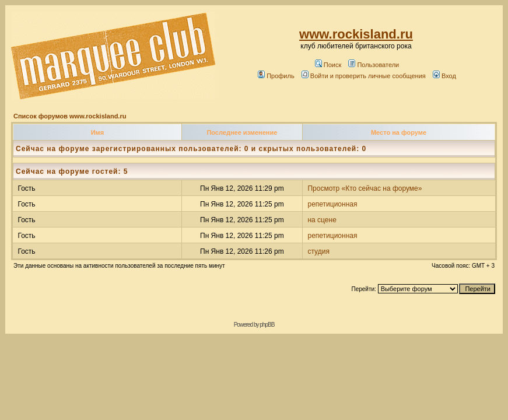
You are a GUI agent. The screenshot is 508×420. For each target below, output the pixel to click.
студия (318, 251)
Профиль (276, 76)
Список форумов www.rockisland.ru (70, 116)
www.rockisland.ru (356, 34)
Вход (444, 76)
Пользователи (374, 65)
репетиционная (332, 204)
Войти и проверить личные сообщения (364, 76)
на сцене (322, 220)
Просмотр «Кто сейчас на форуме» (365, 188)
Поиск (328, 65)
